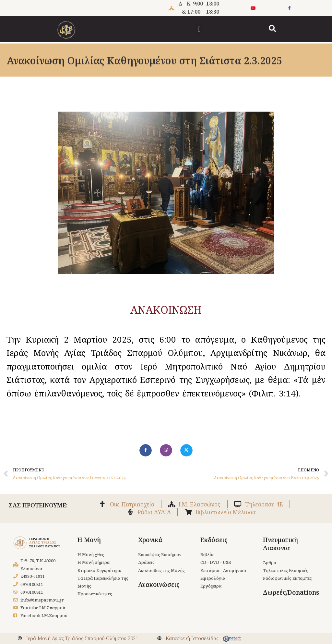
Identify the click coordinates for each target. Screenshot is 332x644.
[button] (199, 29)
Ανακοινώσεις (159, 584)
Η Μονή (89, 539)
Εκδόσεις (214, 539)
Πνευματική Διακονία (280, 543)
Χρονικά (150, 539)
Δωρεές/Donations (291, 592)
